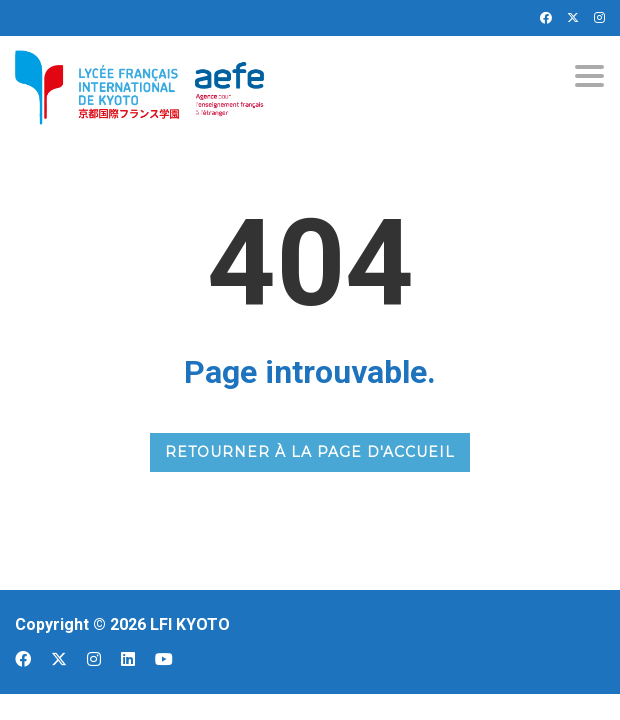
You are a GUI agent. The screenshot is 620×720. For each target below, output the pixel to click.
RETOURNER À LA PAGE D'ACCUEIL (310, 452)
